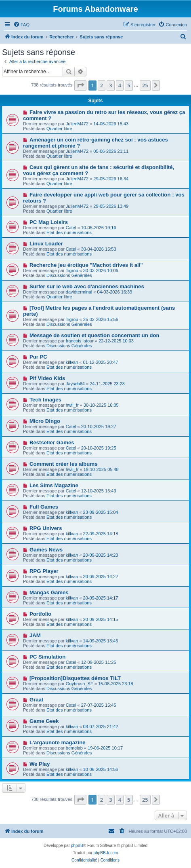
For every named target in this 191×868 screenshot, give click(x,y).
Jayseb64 (75, 384)
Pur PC (38, 357)
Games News (46, 550)
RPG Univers (46, 528)
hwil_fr (72, 405)
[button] (80, 85)
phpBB (77, 846)
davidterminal (79, 292)
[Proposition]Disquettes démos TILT (75, 678)
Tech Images (45, 400)
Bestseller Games (52, 442)
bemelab (74, 748)
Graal (36, 700)
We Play (40, 764)
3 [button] (110, 85)
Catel (71, 228)
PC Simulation (47, 657)
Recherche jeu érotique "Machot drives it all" (86, 265)
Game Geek (44, 721)
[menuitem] (21, 25)
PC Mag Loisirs (49, 222)
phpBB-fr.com (106, 853)
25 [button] (145, 85)
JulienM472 (77, 124)
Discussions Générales (69, 275)
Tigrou (72, 270)
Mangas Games (49, 592)
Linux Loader (46, 244)
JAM (35, 635)
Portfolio (40, 614)
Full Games (44, 507)
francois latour (80, 341)
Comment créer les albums (64, 464)
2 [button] (102, 85)
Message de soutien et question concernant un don (94, 335)
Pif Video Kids (47, 378)
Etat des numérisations (69, 232)
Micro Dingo (45, 421)
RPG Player (44, 571)
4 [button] (120, 85)
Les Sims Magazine (54, 485)
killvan (72, 362)
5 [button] (129, 85)
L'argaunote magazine (58, 742)
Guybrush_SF (80, 684)
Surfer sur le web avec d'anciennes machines (87, 286)
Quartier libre (59, 129)
